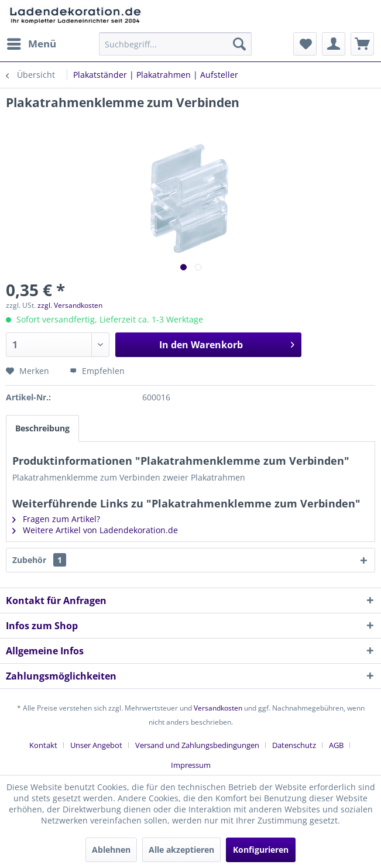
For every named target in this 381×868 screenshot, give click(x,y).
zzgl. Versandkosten (70, 305)
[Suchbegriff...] (175, 44)
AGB (336, 745)
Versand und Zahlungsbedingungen (197, 745)
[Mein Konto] (334, 44)
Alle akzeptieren (181, 850)
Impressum (191, 765)
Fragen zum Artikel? (56, 519)
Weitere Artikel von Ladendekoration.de (95, 530)
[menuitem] (31, 44)
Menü (32, 42)
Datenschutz (294, 745)
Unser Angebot (96, 745)
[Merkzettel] (305, 44)
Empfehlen (97, 371)
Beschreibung (42, 428)
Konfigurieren (261, 850)
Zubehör (39, 560)
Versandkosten (218, 708)
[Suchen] (239, 44)
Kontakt (43, 745)
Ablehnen (111, 850)
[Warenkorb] (362, 44)
